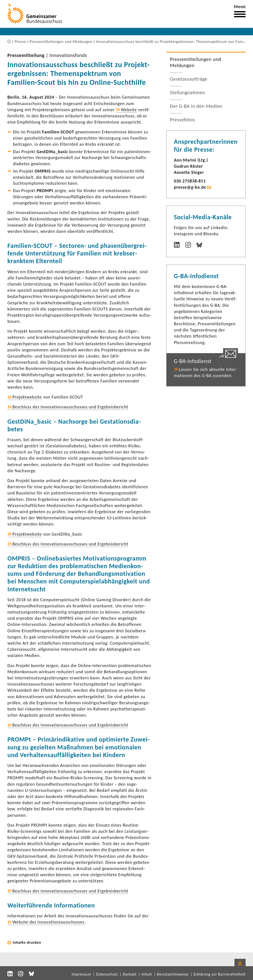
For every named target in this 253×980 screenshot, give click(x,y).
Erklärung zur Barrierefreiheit (220, 974)
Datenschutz (107, 974)
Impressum (81, 974)
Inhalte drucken (27, 942)
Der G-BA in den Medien (196, 106)
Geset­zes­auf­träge (189, 79)
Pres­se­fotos (182, 120)
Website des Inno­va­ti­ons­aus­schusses (48, 922)
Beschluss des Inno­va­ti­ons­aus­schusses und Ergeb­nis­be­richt (70, 407)
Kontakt (130, 974)
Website (129, 110)
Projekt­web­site (27, 397)
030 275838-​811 (190, 181)
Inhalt (147, 974)
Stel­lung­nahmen (188, 92)
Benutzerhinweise (173, 974)
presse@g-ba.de (190, 187)
